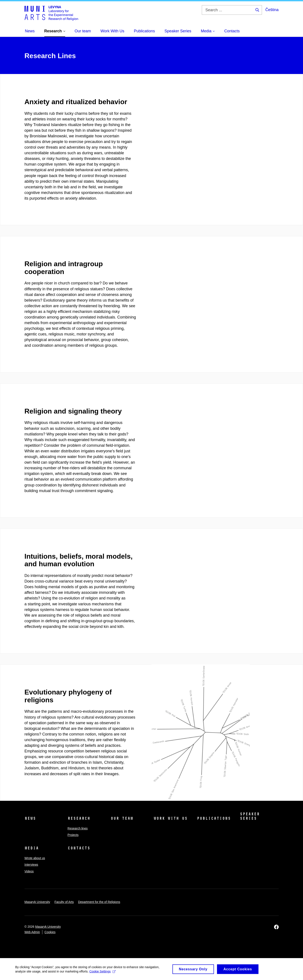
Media (32, 848)
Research (79, 818)
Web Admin (32, 932)
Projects (73, 835)
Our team (122, 818)
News (30, 818)
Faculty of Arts (64, 902)
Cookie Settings (102, 973)
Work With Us (171, 818)
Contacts (79, 848)
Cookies (50, 932)
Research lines (78, 828)
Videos (29, 871)
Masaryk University (37, 902)
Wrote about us (35, 858)
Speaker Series (250, 816)
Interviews (31, 865)
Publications (214, 818)
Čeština (272, 10)
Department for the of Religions (99, 902)
